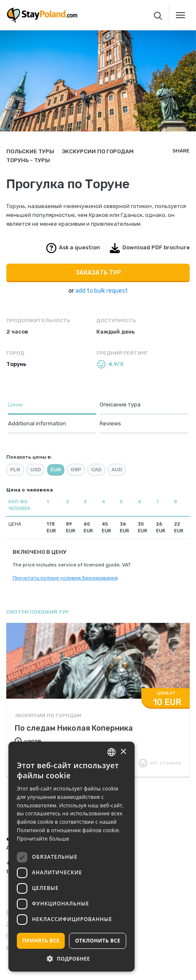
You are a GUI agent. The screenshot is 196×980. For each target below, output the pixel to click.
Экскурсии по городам (98, 151)
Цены (15, 405)
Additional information (37, 423)
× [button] (123, 752)
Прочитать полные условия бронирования (65, 578)
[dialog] (72, 857)
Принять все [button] (41, 941)
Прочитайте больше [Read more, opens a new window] (43, 839)
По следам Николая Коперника (74, 728)
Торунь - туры (28, 160)
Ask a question (79, 247)
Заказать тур (98, 273)
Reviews (110, 423)
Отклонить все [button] (97, 941)
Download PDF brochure (156, 247)
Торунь (16, 364)
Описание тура (120, 405)
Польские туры (30, 151)
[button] (72, 959)
